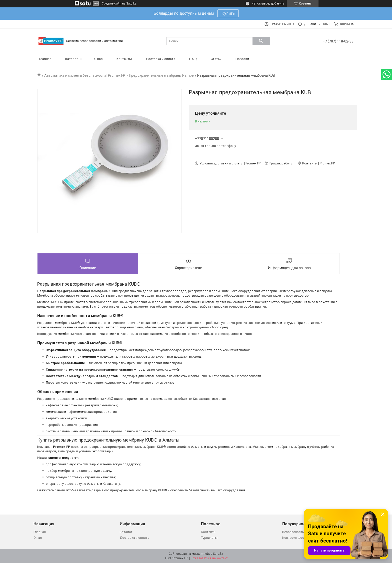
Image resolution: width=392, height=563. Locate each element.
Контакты (124, 59)
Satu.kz (218, 554)
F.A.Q (193, 59)
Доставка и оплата (160, 59)
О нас (98, 59)
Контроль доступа (296, 538)
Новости (242, 59)
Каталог (71, 59)
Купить (228, 13)
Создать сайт (111, 3)
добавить (277, 3)
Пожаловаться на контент (209, 558)
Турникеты (209, 538)
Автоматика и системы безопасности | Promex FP (85, 75)
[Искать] (261, 41)
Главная (45, 59)
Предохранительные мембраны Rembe (161, 75)
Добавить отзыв (317, 24)
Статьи (216, 59)
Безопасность (293, 532)
